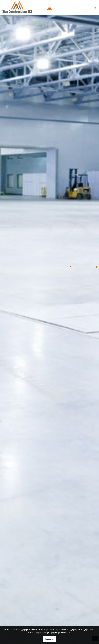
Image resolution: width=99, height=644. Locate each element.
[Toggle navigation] (50, 8)
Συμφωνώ (49, 639)
